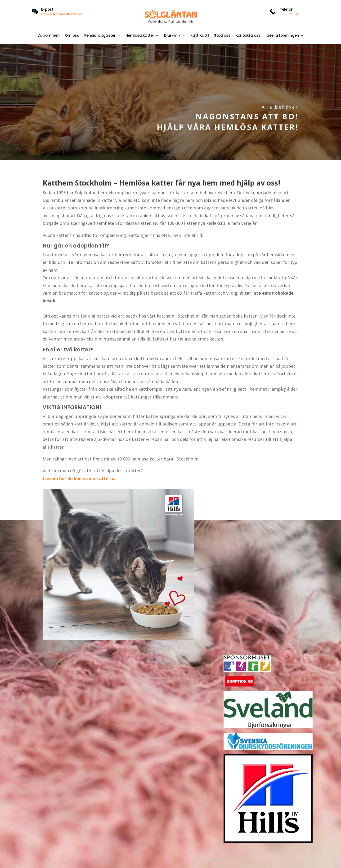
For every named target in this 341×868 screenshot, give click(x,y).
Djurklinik (172, 36)
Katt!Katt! (200, 36)
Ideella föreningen (282, 36)
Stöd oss (222, 36)
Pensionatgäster (100, 36)
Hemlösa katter (140, 36)
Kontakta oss (248, 36)
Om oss (72, 36)
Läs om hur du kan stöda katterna (79, 478)
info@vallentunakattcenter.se (61, 14)
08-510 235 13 (289, 14)
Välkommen (49, 36)
